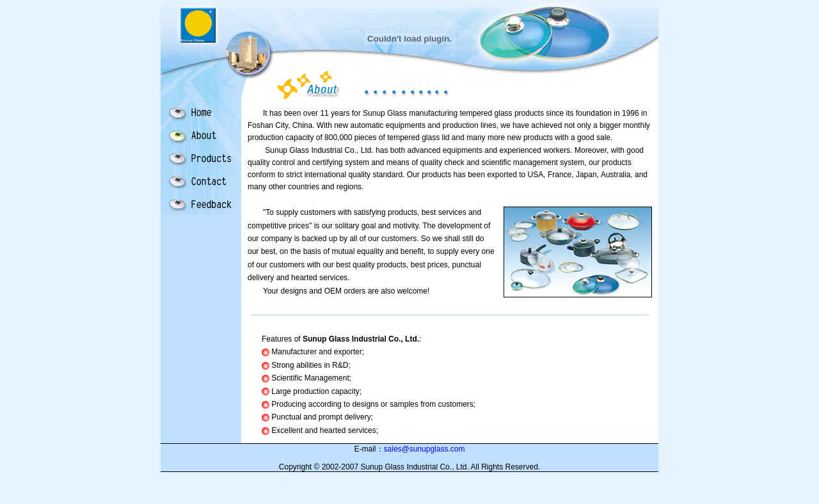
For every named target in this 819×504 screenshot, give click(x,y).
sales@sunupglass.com (425, 449)
